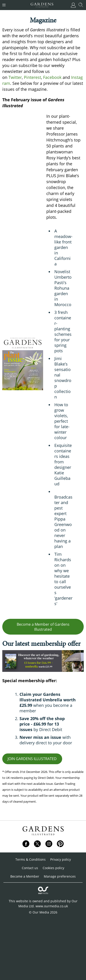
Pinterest (32, 77)
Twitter (15, 77)
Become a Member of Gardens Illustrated (43, 627)
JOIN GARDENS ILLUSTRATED (32, 759)
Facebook (52, 77)
